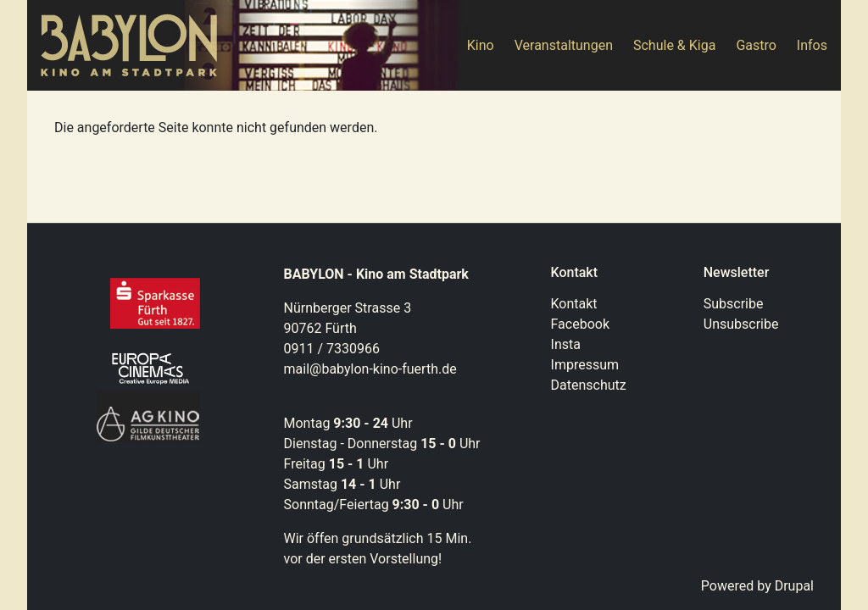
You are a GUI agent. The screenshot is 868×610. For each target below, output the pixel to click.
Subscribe (734, 304)
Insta (566, 344)
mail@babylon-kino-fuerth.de (370, 369)
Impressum (585, 365)
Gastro (756, 45)
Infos (812, 45)
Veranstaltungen (564, 45)
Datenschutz (589, 385)
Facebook (580, 324)
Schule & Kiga (674, 45)
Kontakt (574, 304)
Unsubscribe (741, 324)
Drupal (794, 586)
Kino (481, 45)
